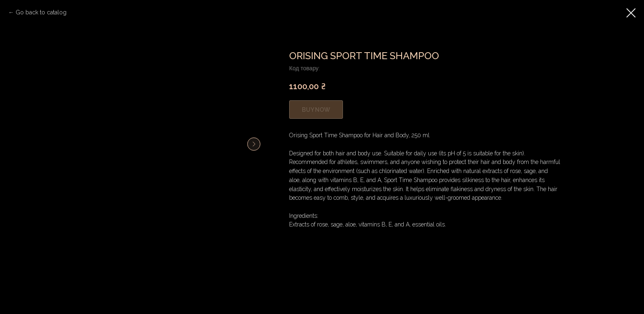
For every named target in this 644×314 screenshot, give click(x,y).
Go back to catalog (41, 12)
